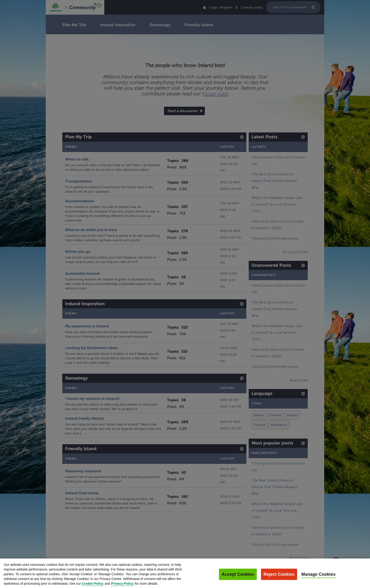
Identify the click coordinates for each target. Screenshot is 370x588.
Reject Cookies (279, 582)
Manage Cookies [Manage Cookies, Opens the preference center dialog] (318, 582)
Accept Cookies (238, 582)
